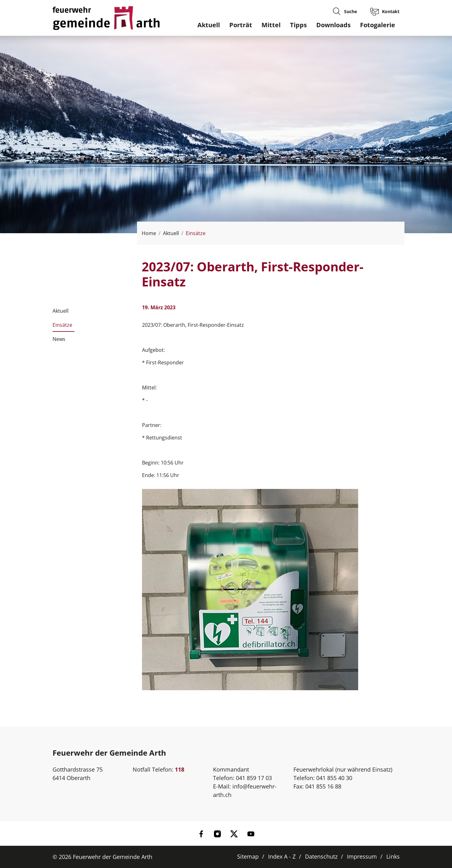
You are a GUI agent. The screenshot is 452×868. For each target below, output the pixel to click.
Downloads (333, 25)
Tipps (298, 25)
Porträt (241, 25)
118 (180, 769)
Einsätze (62, 327)
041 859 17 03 (254, 778)
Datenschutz (321, 856)
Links (393, 856)
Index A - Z (282, 856)
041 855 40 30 (334, 778)
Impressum (362, 856)
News (59, 339)
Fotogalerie (378, 25)
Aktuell (209, 25)
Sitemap (248, 856)
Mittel (271, 25)
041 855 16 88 (323, 786)
